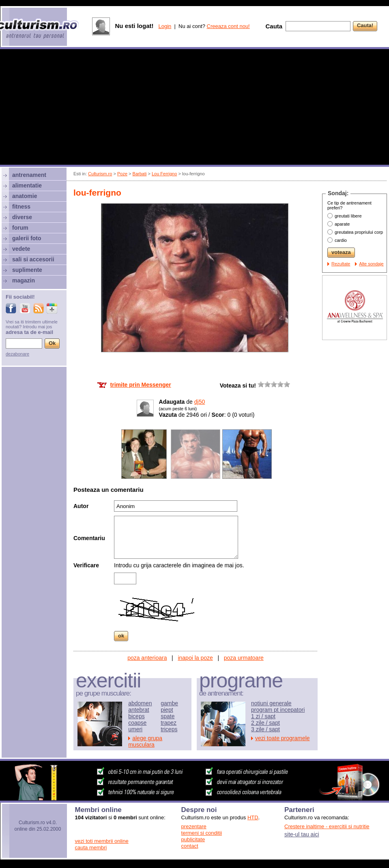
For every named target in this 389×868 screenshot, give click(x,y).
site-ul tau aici (302, 834)
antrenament (29, 175)
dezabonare (17, 354)
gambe (169, 703)
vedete (21, 249)
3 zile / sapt (265, 729)
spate (168, 716)
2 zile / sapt (265, 723)
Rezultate (341, 264)
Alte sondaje (371, 264)
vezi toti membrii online (102, 841)
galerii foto (27, 238)
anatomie (25, 196)
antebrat (139, 710)
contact (190, 846)
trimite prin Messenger (141, 385)
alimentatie (27, 185)
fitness (21, 207)
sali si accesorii (33, 259)
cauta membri (91, 848)
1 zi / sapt (263, 716)
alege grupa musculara (145, 741)
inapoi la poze (195, 658)
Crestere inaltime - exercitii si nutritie (327, 826)
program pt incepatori (278, 710)
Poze (122, 174)
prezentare (194, 826)
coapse (137, 723)
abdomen (140, 703)
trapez (169, 723)
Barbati (140, 174)
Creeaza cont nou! (228, 26)
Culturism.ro (100, 174)
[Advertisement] (195, 108)
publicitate (193, 839)
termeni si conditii (202, 833)
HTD (253, 817)
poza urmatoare (244, 658)
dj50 (200, 402)
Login (165, 26)
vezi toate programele (283, 738)
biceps (136, 716)
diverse (22, 217)
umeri (135, 729)
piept (167, 710)
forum (20, 228)
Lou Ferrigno (164, 174)
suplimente (27, 270)
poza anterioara (147, 658)
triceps (169, 729)
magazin (24, 280)
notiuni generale (271, 703)
